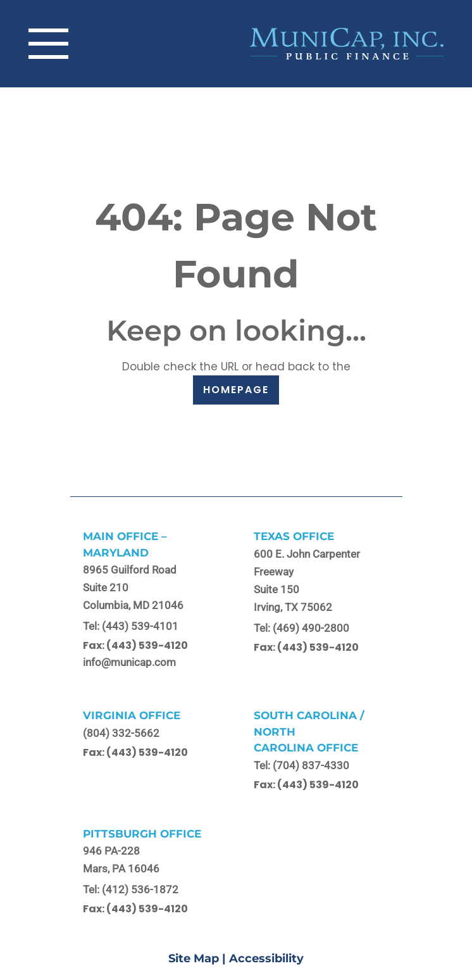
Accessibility (266, 958)
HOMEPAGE (236, 390)
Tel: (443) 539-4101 (131, 626)
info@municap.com (129, 662)
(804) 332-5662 (121, 733)
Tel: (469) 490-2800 (301, 628)
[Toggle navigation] (48, 44)
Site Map (194, 958)
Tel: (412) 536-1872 (131, 889)
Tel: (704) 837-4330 (301, 765)
